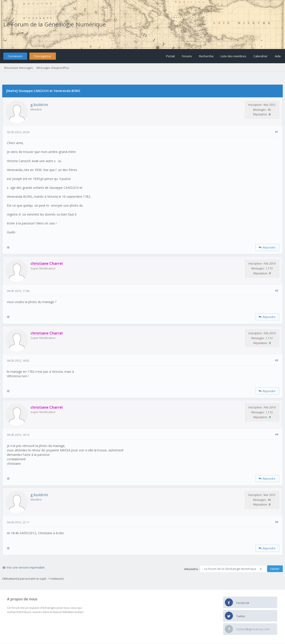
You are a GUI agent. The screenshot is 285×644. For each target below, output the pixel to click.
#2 (277, 290)
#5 (277, 522)
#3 (277, 360)
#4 (277, 434)
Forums (187, 56)
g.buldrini (39, 105)
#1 (277, 132)
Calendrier (261, 56)
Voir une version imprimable (25, 567)
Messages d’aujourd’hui (53, 68)
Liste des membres (233, 56)
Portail (170, 56)
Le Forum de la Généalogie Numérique (55, 24)
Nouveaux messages (19, 68)
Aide (278, 56)
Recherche (206, 56)
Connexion (15, 56)
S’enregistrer (43, 56)
